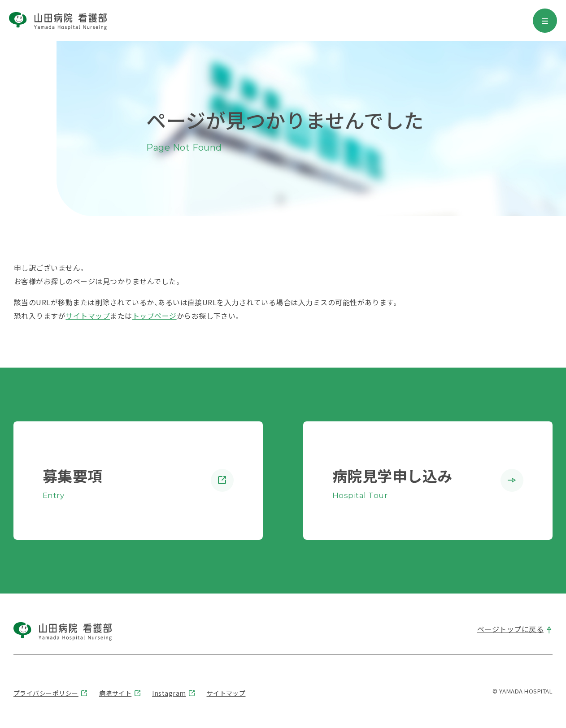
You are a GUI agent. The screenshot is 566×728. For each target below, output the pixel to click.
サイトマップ (88, 316)
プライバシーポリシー (46, 693)
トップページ (155, 316)
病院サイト (115, 693)
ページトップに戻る (510, 629)
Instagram (169, 693)
